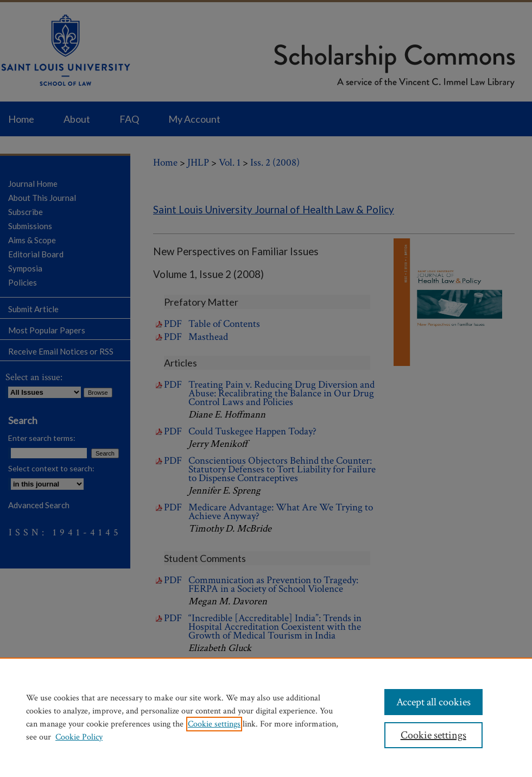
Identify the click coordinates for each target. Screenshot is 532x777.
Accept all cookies (433, 702)
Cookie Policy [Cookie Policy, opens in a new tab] (79, 737)
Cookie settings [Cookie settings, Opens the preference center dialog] (433, 735)
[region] (266, 717)
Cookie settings (214, 724)
